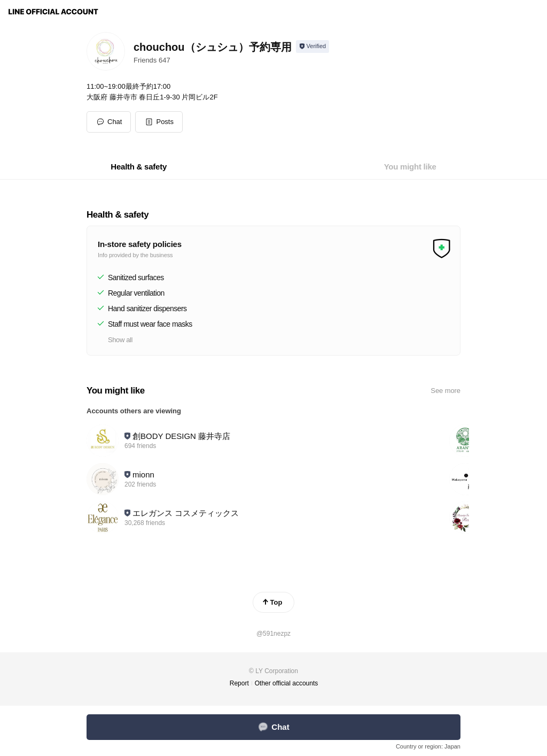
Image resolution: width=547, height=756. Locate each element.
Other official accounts (287, 683)
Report (239, 683)
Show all (120, 340)
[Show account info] (313, 47)
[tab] (139, 167)
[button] (159, 122)
